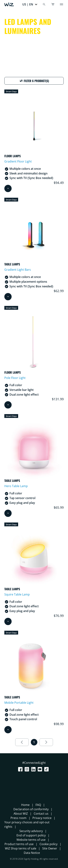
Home (25, 805)
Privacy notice (42, 818)
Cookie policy (49, 844)
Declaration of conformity (31, 809)
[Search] (44, 4)
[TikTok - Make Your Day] (47, 769)
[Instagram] (28, 769)
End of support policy (31, 835)
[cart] (53, 4)
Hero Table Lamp (16, 486)
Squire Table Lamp (17, 594)
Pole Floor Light (15, 378)
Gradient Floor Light (18, 161)
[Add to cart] (8, 188)
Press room (18, 818)
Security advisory (31, 831)
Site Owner (50, 848)
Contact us (41, 814)
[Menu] (61, 4)
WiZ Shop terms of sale (21, 848)
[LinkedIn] (34, 769)
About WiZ (21, 814)
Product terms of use (19, 844)
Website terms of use (31, 840)
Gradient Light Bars (18, 270)
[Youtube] (41, 769)
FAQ (38, 805)
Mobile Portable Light (19, 703)
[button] (30, 4)
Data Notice (32, 853)
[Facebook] (21, 769)
